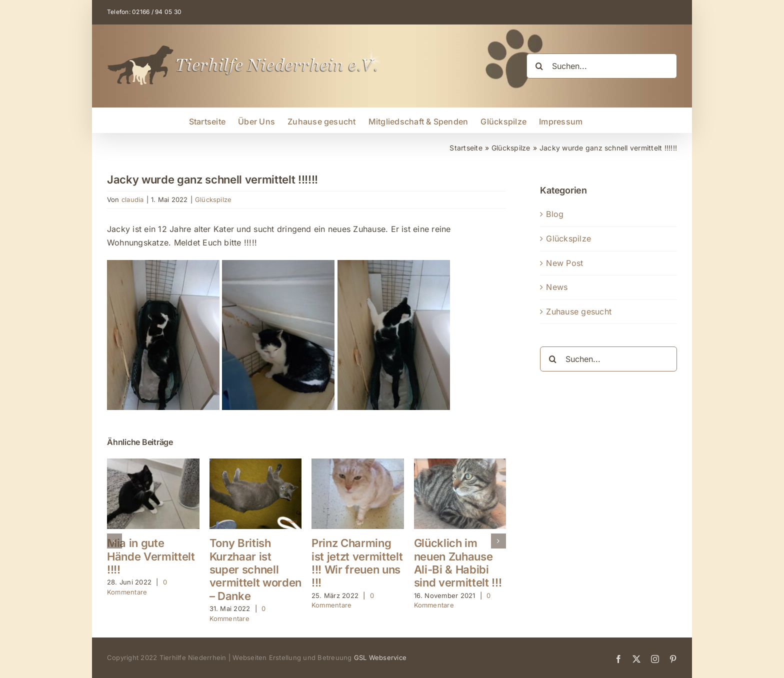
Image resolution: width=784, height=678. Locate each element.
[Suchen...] (602, 66)
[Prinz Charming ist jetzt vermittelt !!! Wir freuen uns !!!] (358, 463)
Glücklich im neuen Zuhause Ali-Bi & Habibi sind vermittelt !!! (458, 563)
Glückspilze (213, 199)
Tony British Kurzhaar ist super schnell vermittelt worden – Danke (255, 569)
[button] (114, 541)
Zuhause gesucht (579, 311)
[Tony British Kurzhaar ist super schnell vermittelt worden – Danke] (256, 463)
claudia (133, 199)
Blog (555, 214)
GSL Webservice (380, 657)
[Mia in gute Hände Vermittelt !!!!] (153, 463)
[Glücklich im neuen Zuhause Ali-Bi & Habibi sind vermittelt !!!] (460, 463)
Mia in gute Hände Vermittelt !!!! (151, 556)
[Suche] (539, 66)
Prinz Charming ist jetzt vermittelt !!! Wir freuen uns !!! (357, 563)
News (557, 287)
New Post (564, 263)
